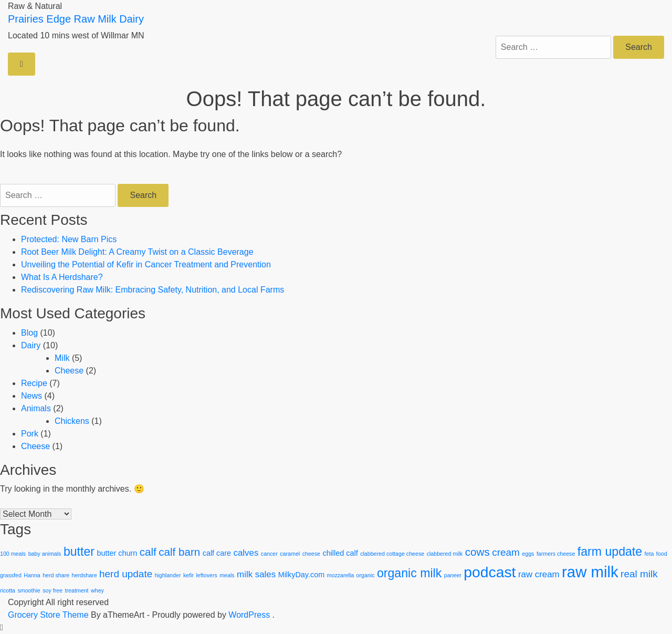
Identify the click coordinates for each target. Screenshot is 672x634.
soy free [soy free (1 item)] (52, 590)
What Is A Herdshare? (62, 277)
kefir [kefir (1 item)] (188, 575)
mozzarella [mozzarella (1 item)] (341, 575)
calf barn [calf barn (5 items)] (179, 552)
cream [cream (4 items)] (506, 552)
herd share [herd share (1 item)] (56, 575)
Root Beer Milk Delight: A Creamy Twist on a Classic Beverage (137, 252)
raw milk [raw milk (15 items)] (590, 572)
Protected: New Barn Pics (69, 239)
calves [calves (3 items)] (246, 553)
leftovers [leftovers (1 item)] (206, 575)
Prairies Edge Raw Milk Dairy (76, 19)
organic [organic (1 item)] (366, 575)
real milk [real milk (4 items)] (639, 574)
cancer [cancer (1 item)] (269, 554)
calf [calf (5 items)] (148, 552)
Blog (29, 333)
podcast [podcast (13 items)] (490, 572)
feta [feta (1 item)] (649, 554)
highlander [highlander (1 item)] (168, 575)
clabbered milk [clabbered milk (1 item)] (445, 554)
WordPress (249, 615)
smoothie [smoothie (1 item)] (29, 590)
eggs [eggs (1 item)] (528, 554)
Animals (36, 408)
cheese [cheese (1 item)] (311, 554)
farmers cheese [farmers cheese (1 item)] (556, 554)
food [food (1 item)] (662, 554)
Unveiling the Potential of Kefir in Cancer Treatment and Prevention (146, 264)
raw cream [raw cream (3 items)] (539, 574)
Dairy (31, 345)
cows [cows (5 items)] (477, 552)
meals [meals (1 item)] (227, 575)
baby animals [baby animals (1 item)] (45, 554)
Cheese (69, 371)
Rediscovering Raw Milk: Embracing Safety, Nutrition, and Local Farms (153, 290)
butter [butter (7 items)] (79, 552)
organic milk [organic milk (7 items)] (409, 573)
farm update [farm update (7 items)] (610, 552)
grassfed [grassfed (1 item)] (11, 575)
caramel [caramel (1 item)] (290, 554)
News (31, 396)
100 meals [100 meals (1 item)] (13, 554)
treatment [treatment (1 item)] (77, 590)
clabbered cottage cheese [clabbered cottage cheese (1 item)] (392, 554)
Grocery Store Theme (48, 615)
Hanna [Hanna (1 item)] (32, 575)
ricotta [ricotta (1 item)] (8, 590)
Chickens (72, 421)
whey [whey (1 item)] (97, 590)
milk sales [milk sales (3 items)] (256, 574)
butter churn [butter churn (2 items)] (117, 553)
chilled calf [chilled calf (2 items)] (340, 553)
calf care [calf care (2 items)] (217, 553)
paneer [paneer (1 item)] (453, 575)
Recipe (34, 383)
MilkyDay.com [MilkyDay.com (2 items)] (301, 575)
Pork (30, 434)
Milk (62, 358)
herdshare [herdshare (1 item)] (85, 575)
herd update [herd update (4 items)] (126, 574)
